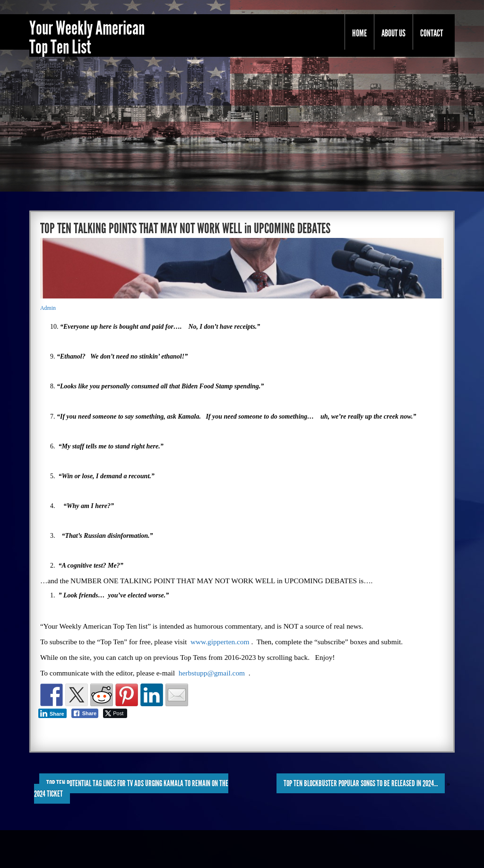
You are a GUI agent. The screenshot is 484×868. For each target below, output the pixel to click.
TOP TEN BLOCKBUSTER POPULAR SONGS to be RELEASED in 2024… (361, 783)
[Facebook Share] (85, 713)
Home (359, 33)
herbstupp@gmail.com (212, 673)
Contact (432, 33)
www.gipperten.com (220, 642)
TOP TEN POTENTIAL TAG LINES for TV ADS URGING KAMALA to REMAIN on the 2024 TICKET (131, 789)
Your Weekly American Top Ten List (87, 38)
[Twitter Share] (115, 713)
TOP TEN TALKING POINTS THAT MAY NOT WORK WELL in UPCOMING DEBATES (185, 228)
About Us (393, 33)
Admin (48, 308)
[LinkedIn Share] (52, 713)
